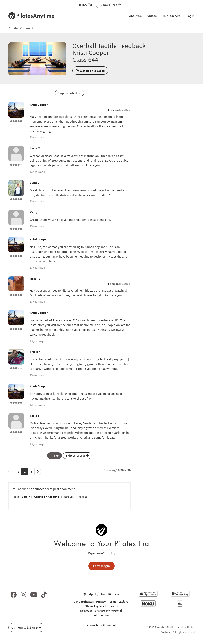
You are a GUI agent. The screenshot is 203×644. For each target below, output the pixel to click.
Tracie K (35, 352)
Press (113, 594)
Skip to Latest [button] (69, 93)
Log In (191, 16)
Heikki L (35, 279)
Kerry (34, 212)
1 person (113, 110)
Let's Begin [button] (101, 566)
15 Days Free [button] (110, 5)
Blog (100, 594)
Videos (152, 16)
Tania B (35, 416)
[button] (90, 71)
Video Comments (22, 28)
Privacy (101, 602)
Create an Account (47, 497)
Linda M (35, 148)
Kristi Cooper (39, 105)
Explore (124, 602)
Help (88, 594)
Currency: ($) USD (26, 627)
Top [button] (55, 456)
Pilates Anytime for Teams (101, 606)
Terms (112, 602)
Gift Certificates (84, 602)
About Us (135, 16)
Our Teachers (171, 16)
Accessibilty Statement (101, 625)
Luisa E (34, 183)
